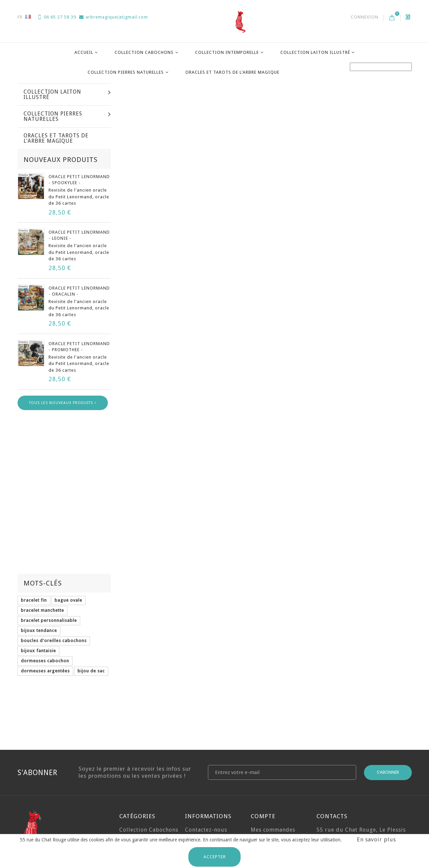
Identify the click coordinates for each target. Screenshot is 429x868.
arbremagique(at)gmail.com (114, 17)
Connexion (365, 17)
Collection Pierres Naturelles (126, 72)
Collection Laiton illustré (315, 52)
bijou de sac (91, 618)
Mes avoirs (265, 760)
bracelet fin (34, 547)
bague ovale (68, 547)
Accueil (84, 52)
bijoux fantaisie (38, 597)
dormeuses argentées (45, 618)
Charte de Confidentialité (206, 830)
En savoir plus (376, 840)
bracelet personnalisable (49, 567)
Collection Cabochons (144, 52)
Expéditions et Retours (205, 764)
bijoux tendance (39, 577)
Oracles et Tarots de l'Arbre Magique (232, 72)
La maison (29, 91)
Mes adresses (269, 771)
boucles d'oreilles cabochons (54, 587)
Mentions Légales (209, 797)
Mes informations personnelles (275, 786)
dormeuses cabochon (45, 608)
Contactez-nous (206, 749)
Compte (263, 735)
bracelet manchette (42, 557)
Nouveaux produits (61, 255)
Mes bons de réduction (268, 804)
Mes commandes (273, 749)
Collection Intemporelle (227, 52)
